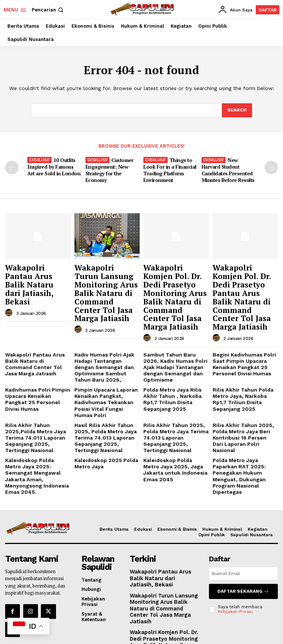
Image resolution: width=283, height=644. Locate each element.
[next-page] (271, 167)
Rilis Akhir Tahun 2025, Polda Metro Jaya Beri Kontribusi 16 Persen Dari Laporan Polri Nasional (243, 401)
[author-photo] (10, 289)
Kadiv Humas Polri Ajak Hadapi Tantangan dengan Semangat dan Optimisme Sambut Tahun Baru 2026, (106, 341)
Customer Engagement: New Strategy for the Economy (110, 169)
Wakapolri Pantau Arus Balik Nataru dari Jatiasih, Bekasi (36, 271)
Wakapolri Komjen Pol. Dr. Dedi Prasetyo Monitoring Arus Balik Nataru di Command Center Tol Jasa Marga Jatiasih (176, 285)
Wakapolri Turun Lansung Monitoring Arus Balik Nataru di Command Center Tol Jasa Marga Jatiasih (106, 282)
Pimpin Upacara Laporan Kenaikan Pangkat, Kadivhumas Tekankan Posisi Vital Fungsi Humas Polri (105, 371)
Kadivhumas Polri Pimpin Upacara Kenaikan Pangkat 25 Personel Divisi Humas (38, 365)
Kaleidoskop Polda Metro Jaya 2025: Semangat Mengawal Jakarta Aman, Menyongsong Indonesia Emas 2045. (36, 436)
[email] (243, 534)
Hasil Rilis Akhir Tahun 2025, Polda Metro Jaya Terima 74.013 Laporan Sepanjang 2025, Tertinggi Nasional (106, 404)
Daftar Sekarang (243, 551)
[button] (48, 10)
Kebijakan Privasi (235, 570)
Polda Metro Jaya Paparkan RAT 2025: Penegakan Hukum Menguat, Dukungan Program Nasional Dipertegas (237, 439)
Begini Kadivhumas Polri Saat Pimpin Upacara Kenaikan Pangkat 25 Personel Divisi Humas (242, 341)
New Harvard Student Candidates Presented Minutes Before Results (228, 169)
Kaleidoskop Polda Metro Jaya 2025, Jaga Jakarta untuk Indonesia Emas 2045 (174, 433)
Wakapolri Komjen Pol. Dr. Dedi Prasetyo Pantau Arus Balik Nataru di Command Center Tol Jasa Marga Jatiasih (244, 285)
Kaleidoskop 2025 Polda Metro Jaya (103, 428)
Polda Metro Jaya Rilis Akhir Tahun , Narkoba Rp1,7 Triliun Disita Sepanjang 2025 (170, 368)
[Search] (237, 110)
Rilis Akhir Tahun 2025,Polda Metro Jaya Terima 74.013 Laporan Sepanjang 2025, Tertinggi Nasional (37, 404)
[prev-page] (12, 167)
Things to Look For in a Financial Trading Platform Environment (169, 169)
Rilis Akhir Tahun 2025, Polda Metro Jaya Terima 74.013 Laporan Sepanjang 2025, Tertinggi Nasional (175, 401)
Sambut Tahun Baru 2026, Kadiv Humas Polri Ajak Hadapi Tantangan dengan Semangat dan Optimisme (175, 341)
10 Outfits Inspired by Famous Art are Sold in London (53, 166)
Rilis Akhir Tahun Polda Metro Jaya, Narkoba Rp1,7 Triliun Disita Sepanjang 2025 (245, 368)
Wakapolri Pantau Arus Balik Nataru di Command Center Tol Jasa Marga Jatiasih (36, 341)
